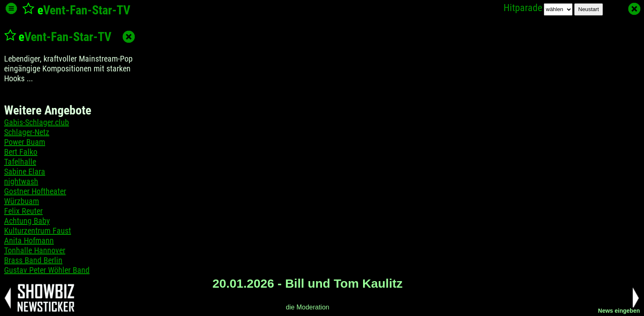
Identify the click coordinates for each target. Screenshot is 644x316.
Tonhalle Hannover (35, 250)
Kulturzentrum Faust (38, 231)
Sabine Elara (25, 172)
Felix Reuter (23, 211)
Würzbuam (22, 201)
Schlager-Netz (27, 132)
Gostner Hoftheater (35, 191)
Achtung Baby (27, 221)
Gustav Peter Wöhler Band (47, 270)
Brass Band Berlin (33, 260)
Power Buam (25, 142)
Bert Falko (21, 152)
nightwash (21, 181)
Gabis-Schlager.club (37, 122)
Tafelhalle (20, 162)
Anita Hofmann (29, 240)
